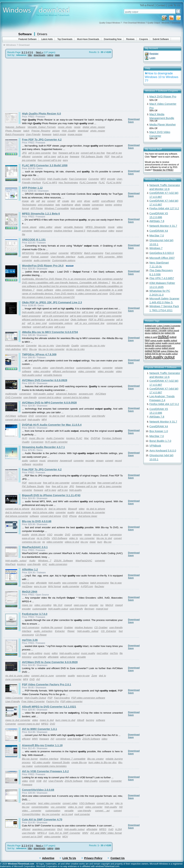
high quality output (160, 357)
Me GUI (58, 605)
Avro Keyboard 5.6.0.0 (163, 451)
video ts (73, 538)
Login (152, 58)
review (88, 535)
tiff (59, 201)
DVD (31, 416)
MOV (65, 837)
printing (118, 205)
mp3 (24, 653)
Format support (40, 257)
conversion (98, 205)
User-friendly (63, 346)
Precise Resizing (41, 131)
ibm (73, 201)
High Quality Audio (57, 179)
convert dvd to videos (50, 397)
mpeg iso (27, 605)
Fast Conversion (78, 179)
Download (134, 119)
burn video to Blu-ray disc (103, 762)
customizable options (61, 323)
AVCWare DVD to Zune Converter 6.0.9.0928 (50, 662)
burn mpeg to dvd (65, 720)
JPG (24, 153)
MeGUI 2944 (30, 592)
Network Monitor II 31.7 (163, 226)
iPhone (73, 516)
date (57, 55)
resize (77, 127)
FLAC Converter (88, 183)
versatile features (73, 227)
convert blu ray (105, 803)
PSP (50, 698)
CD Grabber (101, 627)
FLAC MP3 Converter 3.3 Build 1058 (45, 165)
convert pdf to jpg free (93, 153)
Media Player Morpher (163, 125)
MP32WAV (76, 253)
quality (71, 512)
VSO (50, 535)
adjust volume (68, 657)
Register (154, 54)
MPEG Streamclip (96, 227)
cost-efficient (108, 201)
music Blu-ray (37, 438)
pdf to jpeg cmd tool (58, 320)
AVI (38, 679)
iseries (109, 205)
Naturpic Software (15, 127)
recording (38, 464)
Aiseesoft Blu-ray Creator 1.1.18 (42, 745)
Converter (94, 179)
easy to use (40, 586)
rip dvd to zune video (17, 676)
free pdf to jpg (114, 153)
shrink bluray (38, 535)
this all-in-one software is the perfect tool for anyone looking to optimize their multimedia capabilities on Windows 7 (72, 286)
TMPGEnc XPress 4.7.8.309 (39, 354)
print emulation (46, 205)
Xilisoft (80, 720)
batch (26, 131)
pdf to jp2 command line (109, 312)
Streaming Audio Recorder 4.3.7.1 (43, 447)
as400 (96, 201)
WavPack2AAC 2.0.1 (35, 547)
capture (34, 461)
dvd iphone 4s (39, 509)
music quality (88, 653)
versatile (81, 657)
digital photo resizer (94, 127)
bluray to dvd (101, 535)
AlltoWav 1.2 (30, 569)
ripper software (45, 290)
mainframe (67, 205)
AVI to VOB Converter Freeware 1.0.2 (45, 771)
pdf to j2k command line (55, 316)
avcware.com (86, 394)
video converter (87, 371)
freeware (47, 134)
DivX (60, 829)
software (22, 416)
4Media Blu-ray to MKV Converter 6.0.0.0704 (50, 332)
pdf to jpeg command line (84, 316)
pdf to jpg (63, 157)
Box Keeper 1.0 (159, 431)
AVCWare (11, 416)
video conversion (65, 290)
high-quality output (80, 208)
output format (152, 351)
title (30, 55)
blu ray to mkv (46, 346)
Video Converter (14, 698)
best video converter (49, 803)
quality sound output (171, 343)
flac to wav (116, 583)
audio (25, 461)
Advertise (48, 858)
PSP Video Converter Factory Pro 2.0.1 (47, 684)
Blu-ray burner (30, 759)
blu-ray (84, 542)
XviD (111, 829)
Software (25, 34)
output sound (168, 348)
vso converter (87, 538)
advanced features (66, 394)
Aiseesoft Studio (61, 762)
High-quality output (46, 253)
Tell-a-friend (147, 5)
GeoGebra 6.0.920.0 (162, 253)
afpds (78, 205)
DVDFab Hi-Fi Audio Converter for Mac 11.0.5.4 (52, 425)
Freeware (27, 785)
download (83, 131)
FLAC (102, 183)
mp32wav (27, 586)
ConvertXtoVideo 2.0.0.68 (38, 790)
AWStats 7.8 (157, 221)
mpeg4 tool (102, 609)
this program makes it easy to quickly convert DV (48, 297)
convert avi (102, 811)
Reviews (130, 39)
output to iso (158, 333)
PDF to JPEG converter (102, 320)
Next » (39, 52)
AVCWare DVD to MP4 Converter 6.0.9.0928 (49, 403)
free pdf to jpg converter (56, 483)
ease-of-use (28, 538)
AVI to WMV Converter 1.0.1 (39, 729)
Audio (32, 561)
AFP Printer (37, 208)
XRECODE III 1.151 (34, 240)
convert (51, 201)
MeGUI (109, 605)
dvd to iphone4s (58, 509)
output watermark (163, 346)
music (43, 461)
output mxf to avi (153, 354)
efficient (26, 157)
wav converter (70, 583)
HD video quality (41, 762)
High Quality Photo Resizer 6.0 (41, 114)
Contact (161, 5)
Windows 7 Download (18, 45)
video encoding (42, 371)
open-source (81, 605)
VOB (39, 781)
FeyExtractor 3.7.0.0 (35, 614)
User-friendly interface (63, 257)
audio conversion (58, 564)
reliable (86, 205)
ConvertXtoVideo (31, 814)
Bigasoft (73, 509)
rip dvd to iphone (96, 509)
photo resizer (98, 131)
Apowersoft (66, 461)
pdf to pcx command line (90, 323)
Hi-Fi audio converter (56, 442)
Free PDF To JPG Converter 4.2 (42, 140)
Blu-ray (33, 349)
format (25, 208)
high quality (54, 583)
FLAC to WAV (114, 183)
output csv (150, 326)
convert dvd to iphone (17, 509)
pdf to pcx (60, 327)
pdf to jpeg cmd (37, 323)
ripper (93, 542)
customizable (40, 609)
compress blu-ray (31, 542)
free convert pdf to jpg (49, 160)
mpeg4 (68, 605)
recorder (90, 461)
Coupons (144, 39)
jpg (44, 201)
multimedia (11, 394)
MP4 (44, 420)
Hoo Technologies (68, 183)
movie (111, 227)
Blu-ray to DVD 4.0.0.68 (37, 521)
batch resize (60, 134)
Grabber (69, 627)
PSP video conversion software (88, 698)
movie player (29, 227)
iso (102, 605)
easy (65, 160)
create (65, 201)
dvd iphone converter (17, 516)
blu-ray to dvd (104, 538)
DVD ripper (116, 294)
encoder (26, 179)
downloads (40, 55)
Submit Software (161, 39)
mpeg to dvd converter (18, 720)
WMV (35, 739)
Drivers (42, 34)
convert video (70, 803)
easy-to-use (35, 483)
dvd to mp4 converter (78, 416)
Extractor (60, 631)
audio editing (35, 653)
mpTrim (114, 653)
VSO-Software (59, 538)
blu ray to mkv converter (51, 349)
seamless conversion (44, 829)
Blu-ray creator (95, 759)
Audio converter (87, 257)
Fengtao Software (112, 438)
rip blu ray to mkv (75, 349)
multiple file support (52, 627)
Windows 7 (45, 561)
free (55, 153)
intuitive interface (63, 231)
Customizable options (64, 260)
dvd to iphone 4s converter (91, 512)
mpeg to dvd (47, 720)
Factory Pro (53, 701)
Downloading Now (113, 39)
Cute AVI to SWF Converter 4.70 (42, 819)
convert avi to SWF (32, 837)
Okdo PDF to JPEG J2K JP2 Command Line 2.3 (52, 302)
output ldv (150, 346)
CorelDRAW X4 (159, 231)
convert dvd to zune (43, 676)
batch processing (43, 231)
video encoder (106, 371)
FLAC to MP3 (50, 183)
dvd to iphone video (43, 512)
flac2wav (99, 586)
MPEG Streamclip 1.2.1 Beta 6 (41, 214)
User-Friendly (33, 134)
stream (100, 461)
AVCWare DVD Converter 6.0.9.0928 (45, 380)
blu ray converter (51, 814)
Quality (75, 346)
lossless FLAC (74, 438)
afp (32, 201)
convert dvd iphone (51, 516)
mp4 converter (82, 814)
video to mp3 (76, 807)
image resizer (75, 134)
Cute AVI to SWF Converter (64, 833)
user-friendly (30, 397)
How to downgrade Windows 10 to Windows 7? (162, 77)
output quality (156, 340)
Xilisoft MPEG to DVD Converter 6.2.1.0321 (49, 707)
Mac (87, 438)
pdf (38, 201)
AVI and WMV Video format (106, 833)
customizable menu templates (51, 766)
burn (100, 542)
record (118, 461)
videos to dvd (72, 542)
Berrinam (89, 609)
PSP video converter (71, 701)
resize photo (65, 127)
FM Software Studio (92, 157)
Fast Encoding (62, 698)
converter (37, 157)
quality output (170, 340)
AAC (45, 564)
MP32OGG (28, 253)
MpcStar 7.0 (157, 236)
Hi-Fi (25, 438)
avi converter (29, 803)
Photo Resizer (13, 131)
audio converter (42, 260)
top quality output (170, 354)
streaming (53, 461)
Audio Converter (55, 438)
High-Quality (91, 781)
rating (50, 55)
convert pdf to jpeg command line (62, 312)
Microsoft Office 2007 (162, 258)
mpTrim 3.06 (30, 640)
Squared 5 (79, 231)
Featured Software (28, 39)
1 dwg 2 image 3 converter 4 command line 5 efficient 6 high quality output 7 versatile (163, 328)
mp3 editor (102, 653)
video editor (46, 227)
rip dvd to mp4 (57, 416)
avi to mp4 (67, 814)
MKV (25, 349)
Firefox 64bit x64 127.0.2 (164, 208)
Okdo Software (79, 320)
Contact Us (117, 858)
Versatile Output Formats (42, 127)
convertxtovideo (40, 807)
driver (87, 201)
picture (56, 131)
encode (111, 179)
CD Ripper (41, 635)
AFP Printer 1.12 (32, 188)
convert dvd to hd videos (76, 397)
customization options (88, 368)
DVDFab (95, 438)
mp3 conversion (31, 627)
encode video (41, 368)
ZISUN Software (63, 561)
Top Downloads (65, 39)
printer (95, 208)
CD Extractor (109, 631)
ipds (58, 205)
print (80, 201)
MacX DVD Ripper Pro (163, 97)
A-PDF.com (87, 586)
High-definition (13, 349)
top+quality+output (153, 348)
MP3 (103, 179)
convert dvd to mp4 (16, 420)
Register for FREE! (163, 170)
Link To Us (174, 5)
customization (53, 811)
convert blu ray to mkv (93, 346)
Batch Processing (15, 134)
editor (55, 653)
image (25, 201)
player (58, 227)
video (111, 231)
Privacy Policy (93, 858)
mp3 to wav (28, 583)
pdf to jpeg (50, 157)
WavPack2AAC (84, 561)
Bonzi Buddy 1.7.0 (160, 441)
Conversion (37, 442)
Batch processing (94, 253)
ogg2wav (84, 583)
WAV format (54, 586)
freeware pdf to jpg (69, 153)
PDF (107, 157)
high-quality (34, 420)
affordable (41, 583)
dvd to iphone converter (18, 512)
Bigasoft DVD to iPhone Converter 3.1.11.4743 (51, 495)
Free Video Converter (33, 701)
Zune (94, 676)
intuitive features (84, 627)
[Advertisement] (34, 85)
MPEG (45, 724)
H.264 (118, 829)
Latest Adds (47, 39)
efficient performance (34, 320)
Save (131, 122)
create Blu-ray (79, 762)
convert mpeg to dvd (29, 724)
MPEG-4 (42, 833)
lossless (21, 564)
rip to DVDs (43, 538)
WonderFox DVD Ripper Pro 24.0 (43, 266)
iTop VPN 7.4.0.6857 (162, 278)
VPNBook (155, 446)
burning (90, 720)
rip (44, 542)
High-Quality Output (35, 698)
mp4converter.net (15, 346)
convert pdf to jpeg (43, 327)
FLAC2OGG (39, 179)
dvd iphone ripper (88, 516)
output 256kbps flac (170, 351)
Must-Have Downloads (88, 39)
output (163, 337)
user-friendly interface (62, 368)
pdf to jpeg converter (40, 153)
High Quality (69, 131)
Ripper (71, 631)
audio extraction (43, 631)
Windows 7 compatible (57, 208)
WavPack (10, 564)
